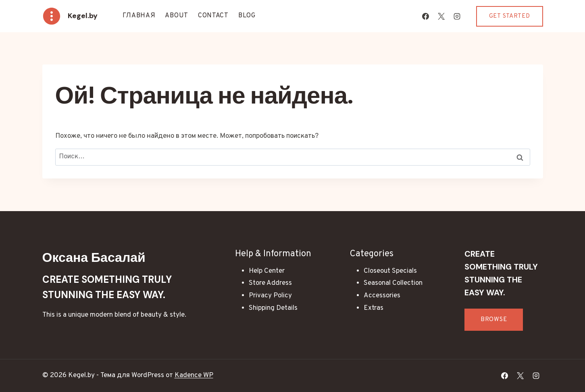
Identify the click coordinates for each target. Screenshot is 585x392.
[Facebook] (426, 16)
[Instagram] (457, 16)
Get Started (510, 16)
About (177, 16)
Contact (213, 16)
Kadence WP (194, 375)
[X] (441, 16)
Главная (139, 16)
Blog (247, 16)
